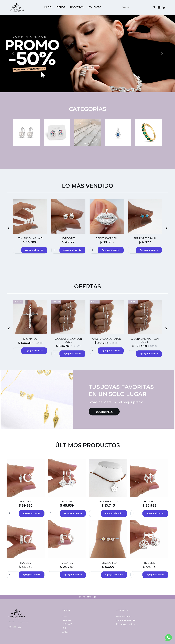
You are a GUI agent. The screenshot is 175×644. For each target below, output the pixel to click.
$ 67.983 (149, 505)
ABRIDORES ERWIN (145, 238)
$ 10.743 (108, 505)
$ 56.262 (26, 567)
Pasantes (67, 620)
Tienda (61, 7)
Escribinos (104, 412)
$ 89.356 (107, 242)
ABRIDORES (68, 238)
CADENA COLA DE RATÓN (107, 339)
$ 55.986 (30, 242)
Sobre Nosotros (123, 617)
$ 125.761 (63, 346)
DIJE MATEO (30, 339)
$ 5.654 (108, 567)
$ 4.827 (68, 242)
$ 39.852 (26, 505)
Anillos (65, 632)
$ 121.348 (140, 346)
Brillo (65, 628)
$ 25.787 (67, 567)
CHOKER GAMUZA (108, 502)
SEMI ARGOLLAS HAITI (30, 238)
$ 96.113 (149, 567)
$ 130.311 (25, 343)
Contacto (95, 7)
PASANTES (67, 563)
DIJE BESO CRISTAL (107, 238)
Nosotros (77, 7)
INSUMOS (67, 624)
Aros (64, 617)
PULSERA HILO (108, 563)
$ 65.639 (67, 505)
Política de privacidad (126, 620)
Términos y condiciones (127, 624)
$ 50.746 (102, 343)
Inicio (48, 7)
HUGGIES (26, 502)
